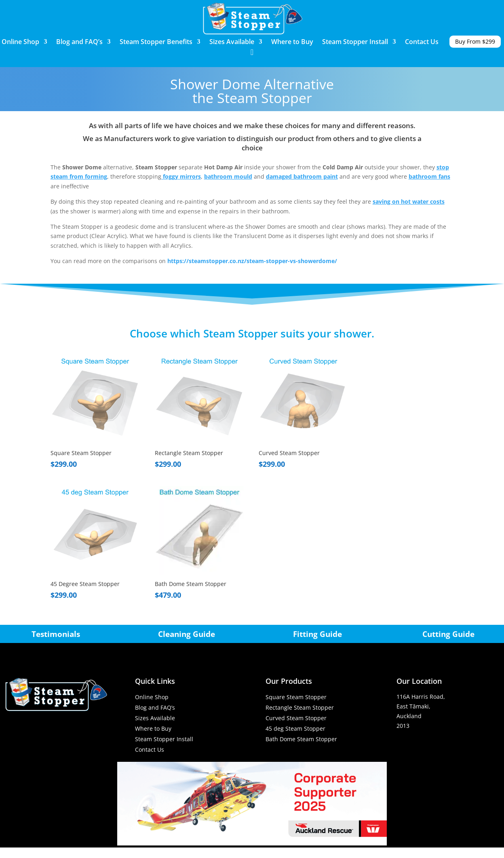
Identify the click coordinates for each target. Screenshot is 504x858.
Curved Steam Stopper (296, 718)
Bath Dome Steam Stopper (301, 739)
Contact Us (422, 42)
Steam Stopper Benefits (156, 42)
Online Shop (20, 42)
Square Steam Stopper (296, 697)
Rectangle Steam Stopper (300, 707)
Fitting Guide (317, 634)
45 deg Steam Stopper (295, 728)
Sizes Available (232, 42)
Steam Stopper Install (355, 42)
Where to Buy (292, 42)
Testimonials (56, 634)
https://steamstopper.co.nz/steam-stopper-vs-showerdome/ (252, 261)
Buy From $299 (475, 42)
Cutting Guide (448, 634)
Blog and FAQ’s (79, 42)
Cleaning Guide (187, 634)
